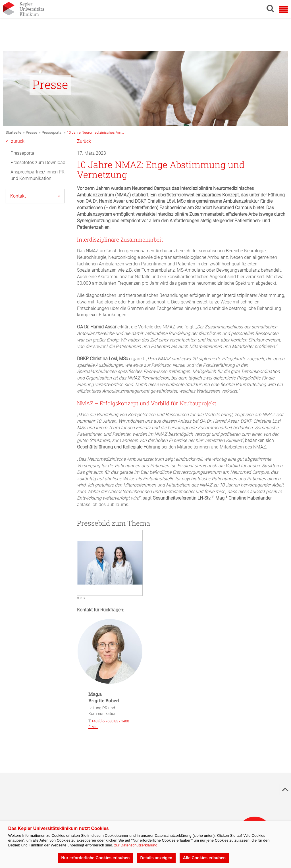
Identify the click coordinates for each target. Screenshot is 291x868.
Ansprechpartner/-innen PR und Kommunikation (38, 175)
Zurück (84, 141)
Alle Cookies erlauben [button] (204, 858)
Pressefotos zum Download (38, 163)
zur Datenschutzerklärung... (137, 845)
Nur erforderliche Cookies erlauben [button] (95, 858)
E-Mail (93, 727)
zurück (15, 141)
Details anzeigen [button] (156, 858)
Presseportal (23, 153)
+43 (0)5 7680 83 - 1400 (110, 721)
